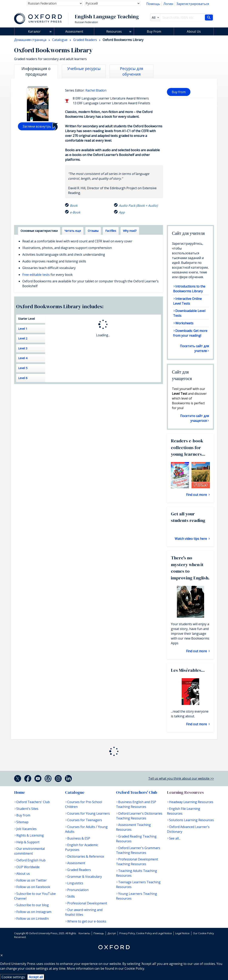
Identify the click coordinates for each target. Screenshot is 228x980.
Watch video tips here (191, 539)
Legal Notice (182, 933)
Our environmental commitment (29, 851)
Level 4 (23, 358)
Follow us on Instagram (34, 912)
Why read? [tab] (130, 231)
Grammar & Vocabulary (85, 877)
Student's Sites (27, 809)
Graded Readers (79, 870)
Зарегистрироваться (193, 4)
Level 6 (23, 378)
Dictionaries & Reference (86, 856)
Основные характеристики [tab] (39, 231)
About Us (194, 31)
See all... (175, 838)
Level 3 (23, 348)
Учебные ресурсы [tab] (84, 69)
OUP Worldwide (28, 867)
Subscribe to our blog (33, 905)
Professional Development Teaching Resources (137, 862)
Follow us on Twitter (32, 880)
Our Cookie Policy (203, 933)
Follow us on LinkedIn (33, 919)
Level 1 (23, 329)
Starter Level (26, 319)
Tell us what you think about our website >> (181, 778)
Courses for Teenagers (85, 820)
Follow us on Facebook (33, 887)
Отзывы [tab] (93, 231)
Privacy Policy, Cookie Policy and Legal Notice (146, 933)
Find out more (197, 495)
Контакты (84, 933)
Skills (71, 896)
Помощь (153, 4)
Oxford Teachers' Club (33, 802)
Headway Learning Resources (191, 802)
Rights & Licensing (30, 835)
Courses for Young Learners (89, 813)
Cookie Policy (134, 968)
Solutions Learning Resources (191, 820)
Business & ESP (79, 838)
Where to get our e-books (87, 921)
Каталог (34, 31)
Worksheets (184, 323)
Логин (168, 4)
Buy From (154, 31)
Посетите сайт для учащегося (194, 418)
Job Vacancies (26, 829)
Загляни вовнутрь (37, 126)
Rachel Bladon (96, 90)
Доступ (112, 933)
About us (23, 874)
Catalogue (75, 792)
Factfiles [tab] (111, 231)
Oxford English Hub (31, 860)
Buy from (179, 92)
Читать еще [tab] (73, 231)
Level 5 (23, 368)
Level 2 (23, 338)
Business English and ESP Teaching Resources (136, 804)
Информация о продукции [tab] (36, 71)
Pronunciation (78, 890)
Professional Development (87, 903)
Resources (114, 31)
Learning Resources (185, 792)
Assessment (74, 31)
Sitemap (22, 822)
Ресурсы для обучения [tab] (132, 71)
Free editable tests (36, 275)
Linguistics (75, 883)
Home (19, 792)
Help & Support (28, 842)
